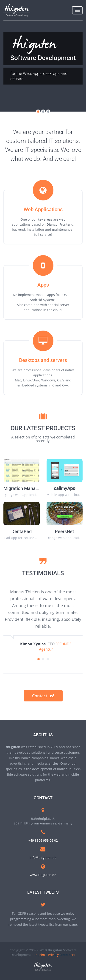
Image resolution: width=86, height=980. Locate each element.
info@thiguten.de (43, 858)
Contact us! (43, 696)
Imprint (39, 955)
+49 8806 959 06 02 (43, 840)
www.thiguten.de (43, 875)
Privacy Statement (62, 955)
